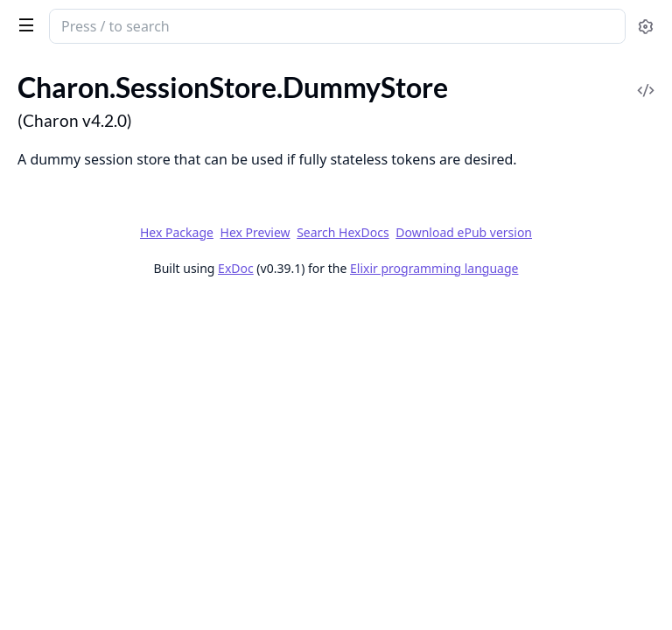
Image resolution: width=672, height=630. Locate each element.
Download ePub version (464, 232)
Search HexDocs (343, 233)
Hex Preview (255, 232)
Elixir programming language (434, 268)
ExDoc (236, 268)
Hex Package (177, 232)
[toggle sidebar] (23, 24)
